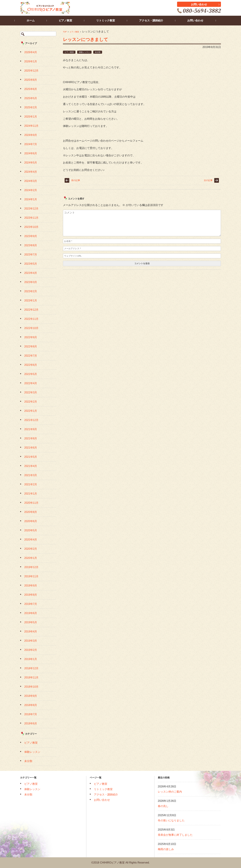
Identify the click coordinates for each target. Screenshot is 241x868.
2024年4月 (31, 172)
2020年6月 (31, 521)
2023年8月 (31, 245)
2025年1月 (31, 117)
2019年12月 (31, 567)
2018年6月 (31, 723)
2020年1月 (31, 558)
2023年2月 (31, 291)
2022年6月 (31, 365)
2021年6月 (31, 448)
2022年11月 (31, 319)
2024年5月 (31, 163)
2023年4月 (31, 273)
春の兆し (163, 806)
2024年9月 (31, 135)
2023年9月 (31, 236)
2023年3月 (31, 282)
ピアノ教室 (74, 32)
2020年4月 (31, 540)
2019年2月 (31, 650)
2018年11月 (31, 677)
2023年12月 (31, 209)
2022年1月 (31, 411)
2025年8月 (31, 80)
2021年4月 (31, 466)
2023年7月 (31, 255)
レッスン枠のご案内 (170, 792)
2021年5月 (31, 457)
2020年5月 (31, 530)
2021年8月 (31, 438)
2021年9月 (31, 429)
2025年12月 (31, 71)
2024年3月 (31, 181)
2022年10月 (31, 328)
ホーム (36, 20)
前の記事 (76, 180)
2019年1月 (31, 659)
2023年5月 (31, 264)
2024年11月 (31, 126)
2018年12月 (31, 668)
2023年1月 (31, 301)
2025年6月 (31, 89)
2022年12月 (31, 310)
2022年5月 (31, 374)
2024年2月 (31, 190)
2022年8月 (31, 346)
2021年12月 (31, 420)
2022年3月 (31, 392)
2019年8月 (31, 595)
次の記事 (208, 180)
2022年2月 (31, 402)
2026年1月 (31, 61)
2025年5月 (31, 98)
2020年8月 (31, 512)
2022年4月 (31, 383)
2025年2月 (31, 107)
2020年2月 (31, 549)
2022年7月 (31, 356)
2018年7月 (31, 714)
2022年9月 (31, 337)
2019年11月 (31, 576)
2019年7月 (31, 604)
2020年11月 (31, 503)
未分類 (98, 52)
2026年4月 (31, 52)
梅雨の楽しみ (166, 849)
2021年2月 (31, 484)
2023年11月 (31, 218)
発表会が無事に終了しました (175, 835)
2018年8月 (31, 705)
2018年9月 (31, 696)
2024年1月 (31, 199)
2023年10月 (31, 227)
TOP (65, 32)
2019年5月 (31, 622)
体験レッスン (84, 52)
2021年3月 (31, 475)
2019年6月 (31, 613)
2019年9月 (31, 586)
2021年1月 (31, 494)
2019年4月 (31, 632)
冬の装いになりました (171, 820)
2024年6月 (31, 153)
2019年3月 (31, 641)
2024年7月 (31, 144)
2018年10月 (31, 687)
